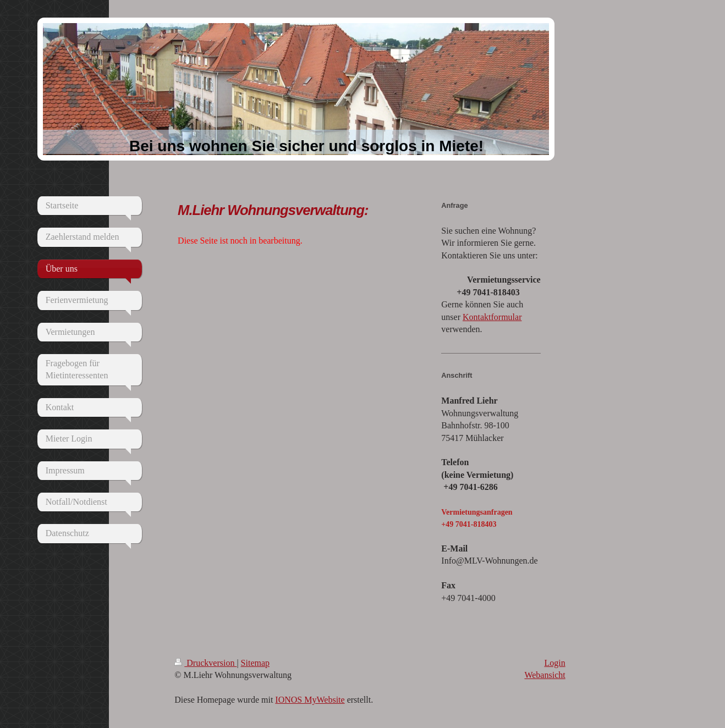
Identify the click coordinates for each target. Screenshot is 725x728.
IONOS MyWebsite (310, 700)
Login (554, 663)
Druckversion (205, 663)
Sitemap (255, 663)
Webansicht (545, 675)
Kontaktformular (492, 317)
